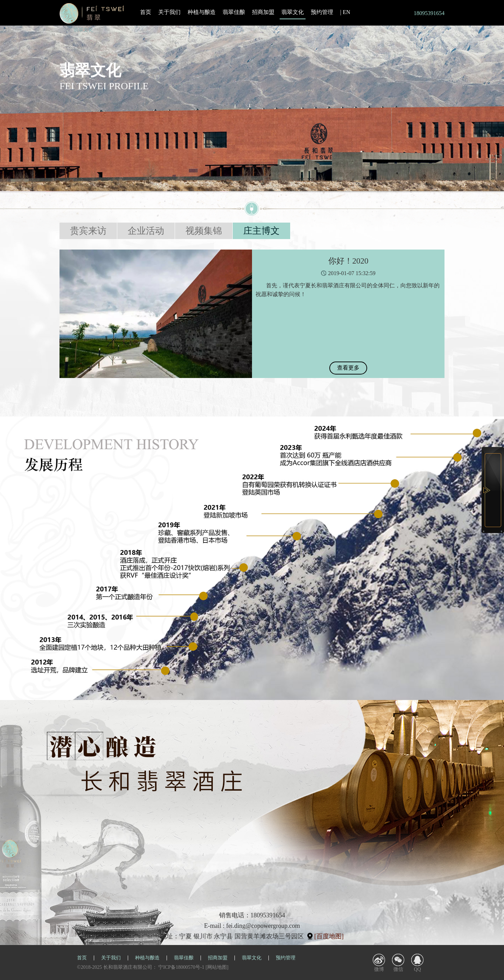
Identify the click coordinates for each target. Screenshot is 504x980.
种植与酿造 (202, 12)
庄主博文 (261, 231)
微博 (379, 969)
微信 (398, 969)
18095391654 (429, 13)
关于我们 (169, 12)
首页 (146, 12)
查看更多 (348, 368)
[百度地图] (329, 936)
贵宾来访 (88, 231)
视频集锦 (204, 231)
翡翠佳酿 (234, 12)
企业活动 (146, 231)
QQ (417, 969)
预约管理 (322, 12)
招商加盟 (263, 12)
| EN (345, 12)
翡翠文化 (293, 12)
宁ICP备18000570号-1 (181, 967)
